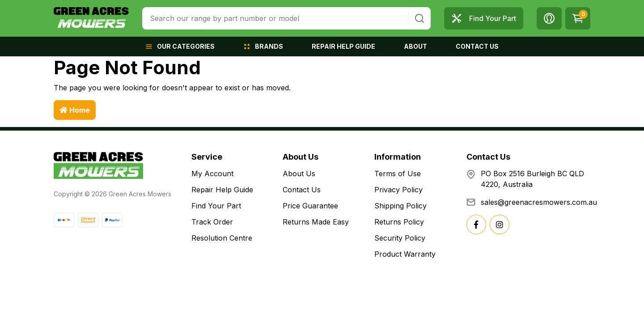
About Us (299, 174)
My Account (212, 174)
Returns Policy (399, 222)
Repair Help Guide (222, 190)
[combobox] (275, 18)
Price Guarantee (310, 206)
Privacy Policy (398, 190)
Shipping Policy (400, 206)
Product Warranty (405, 254)
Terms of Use (398, 174)
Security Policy (400, 238)
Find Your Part (216, 206)
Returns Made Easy (316, 222)
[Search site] (419, 18)
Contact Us (302, 190)
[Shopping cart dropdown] (578, 18)
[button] (549, 18)
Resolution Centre (222, 238)
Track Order (212, 222)
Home (75, 110)
